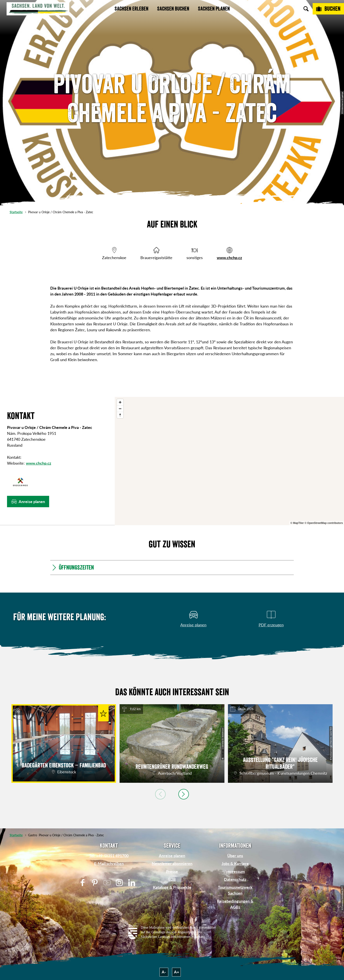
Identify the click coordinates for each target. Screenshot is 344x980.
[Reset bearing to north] (120, 415)
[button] (28, 502)
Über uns (235, 856)
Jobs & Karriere (235, 864)
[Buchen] (328, 9)
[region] (229, 461)
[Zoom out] (120, 409)
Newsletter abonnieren (172, 864)
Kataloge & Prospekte (172, 887)
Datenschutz (235, 879)
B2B (172, 879)
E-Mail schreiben (109, 864)
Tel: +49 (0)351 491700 (109, 856)
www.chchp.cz (229, 258)
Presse (172, 871)
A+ (176, 972)
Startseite (16, 212)
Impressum (235, 871)
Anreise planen (172, 856)
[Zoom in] (120, 402)
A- (164, 972)
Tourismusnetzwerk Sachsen (235, 890)
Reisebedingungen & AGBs (235, 904)
